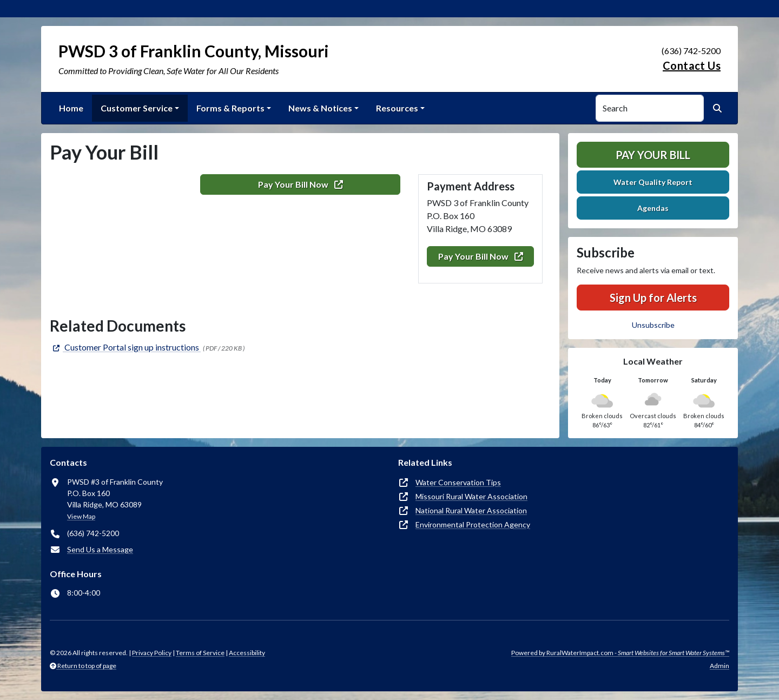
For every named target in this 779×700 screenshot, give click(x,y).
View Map (81, 516)
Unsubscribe (653, 325)
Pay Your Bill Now (481, 256)
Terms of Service (200, 653)
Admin (719, 666)
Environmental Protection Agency (473, 524)
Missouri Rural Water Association (471, 496)
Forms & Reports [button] (230, 108)
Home (71, 108)
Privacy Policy (152, 653)
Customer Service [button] (137, 108)
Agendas (653, 208)
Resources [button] (397, 108)
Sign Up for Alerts (653, 298)
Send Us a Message (100, 549)
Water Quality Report (653, 182)
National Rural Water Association (471, 510)
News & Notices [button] (320, 108)
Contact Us (692, 65)
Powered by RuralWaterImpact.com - (620, 653)
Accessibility (247, 653)
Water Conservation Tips (458, 482)
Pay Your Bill (653, 155)
